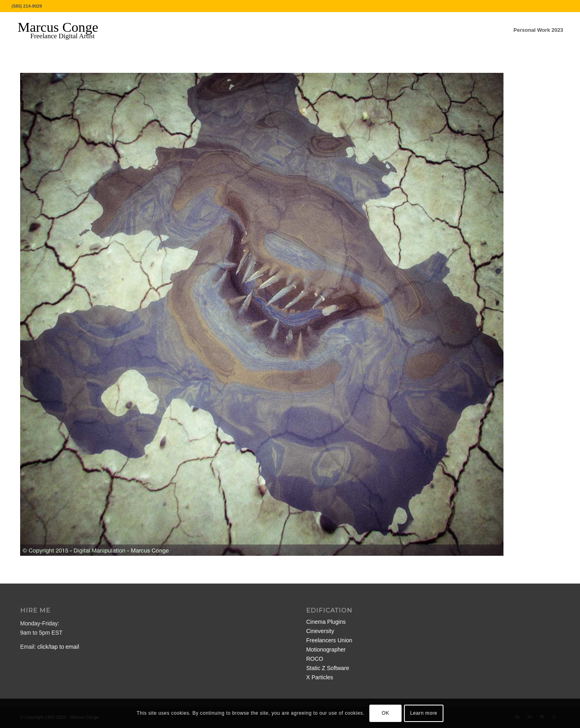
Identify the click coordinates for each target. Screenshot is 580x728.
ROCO (315, 659)
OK (386, 713)
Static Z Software (328, 668)
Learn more (424, 713)
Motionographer (326, 650)
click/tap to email (58, 647)
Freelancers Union (329, 640)
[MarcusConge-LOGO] (64, 30)
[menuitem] (538, 30)
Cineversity (320, 631)
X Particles (320, 677)
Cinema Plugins (326, 622)
